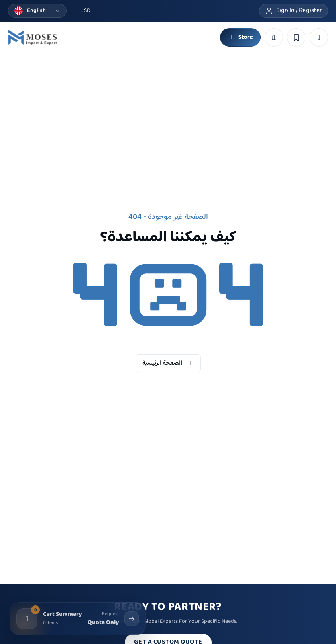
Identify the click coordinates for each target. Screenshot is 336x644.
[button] (319, 37)
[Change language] (37, 11)
